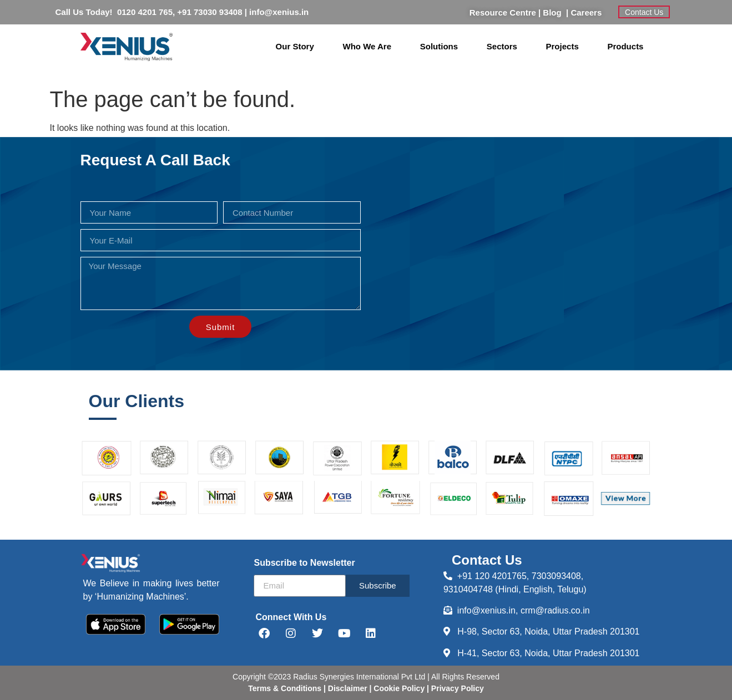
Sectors (502, 46)
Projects (562, 46)
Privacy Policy (456, 688)
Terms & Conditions (285, 688)
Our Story (295, 46)
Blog (554, 12)
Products (625, 46)
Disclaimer (349, 688)
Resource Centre (503, 12)
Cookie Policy (398, 688)
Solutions (439, 46)
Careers (586, 12)
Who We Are (367, 46)
